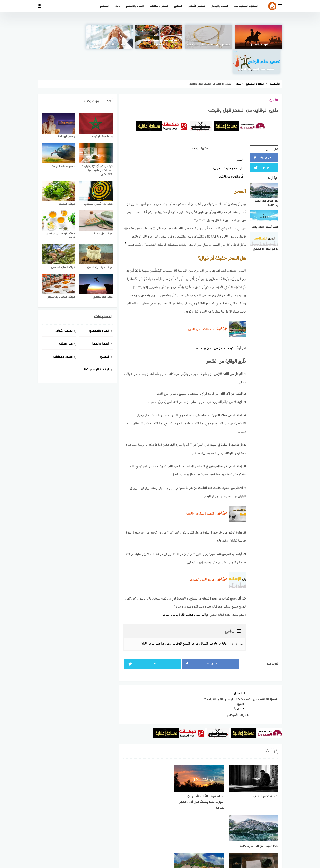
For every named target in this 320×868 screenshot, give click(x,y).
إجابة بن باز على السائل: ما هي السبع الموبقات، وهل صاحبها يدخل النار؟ (184, 618)
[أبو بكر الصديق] (259, 37)
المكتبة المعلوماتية (246, 6)
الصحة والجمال (220, 6)
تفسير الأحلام (197, 6)
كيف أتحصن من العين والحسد (215, 323)
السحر (240, 135)
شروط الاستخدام (188, 843)
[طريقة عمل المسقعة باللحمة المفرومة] (160, 37)
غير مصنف (66, 319)
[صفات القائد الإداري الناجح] (110, 37)
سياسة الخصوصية (162, 843)
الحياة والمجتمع (135, 6)
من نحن (209, 843)
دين (117, 6)
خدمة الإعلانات (136, 843)
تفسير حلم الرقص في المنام (61, 45)
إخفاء (194, 124)
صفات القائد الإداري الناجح (111, 45)
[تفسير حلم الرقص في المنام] (61, 37)
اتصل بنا (116, 843)
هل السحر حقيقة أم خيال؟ (228, 144)
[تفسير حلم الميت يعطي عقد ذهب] (209, 37)
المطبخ (178, 6)
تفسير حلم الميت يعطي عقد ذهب (209, 45)
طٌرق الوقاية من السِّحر (231, 152)
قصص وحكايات (159, 6)
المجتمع (104, 6)
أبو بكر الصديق (259, 45)
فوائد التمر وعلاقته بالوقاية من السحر (186, 589)
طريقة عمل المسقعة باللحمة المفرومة (160, 43)
